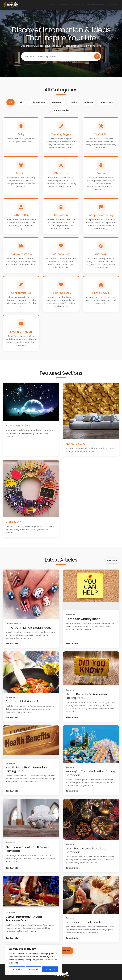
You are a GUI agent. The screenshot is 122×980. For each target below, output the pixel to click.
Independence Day (14, 623)
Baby (21, 102)
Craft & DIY (78, 5)
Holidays (63, 5)
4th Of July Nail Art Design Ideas (28, 628)
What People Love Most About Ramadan (87, 850)
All (10, 102)
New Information (96, 5)
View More (112, 560)
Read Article (12, 643)
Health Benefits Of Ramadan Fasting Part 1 (26, 769)
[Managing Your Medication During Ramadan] (91, 744)
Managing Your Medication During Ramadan (90, 773)
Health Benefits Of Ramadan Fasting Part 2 (86, 696)
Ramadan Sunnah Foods (83, 922)
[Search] (97, 56)
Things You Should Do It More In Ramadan (28, 849)
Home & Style (106, 102)
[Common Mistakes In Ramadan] (31, 672)
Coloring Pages (38, 102)
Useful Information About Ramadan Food (24, 919)
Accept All (50, 969)
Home (52, 5)
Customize (17, 969)
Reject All (34, 969)
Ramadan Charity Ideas (83, 619)
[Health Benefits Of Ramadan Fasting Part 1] (31, 742)
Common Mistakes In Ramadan (28, 701)
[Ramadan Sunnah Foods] (91, 895)
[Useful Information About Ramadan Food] (31, 892)
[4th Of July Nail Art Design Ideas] (31, 594)
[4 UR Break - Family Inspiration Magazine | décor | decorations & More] (10, 5)
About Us (113, 5)
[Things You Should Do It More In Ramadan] (31, 819)
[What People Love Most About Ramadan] (91, 819)
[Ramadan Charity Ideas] (91, 590)
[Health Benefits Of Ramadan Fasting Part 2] (91, 669)
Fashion (74, 102)
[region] (33, 960)
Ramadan (70, 615)
